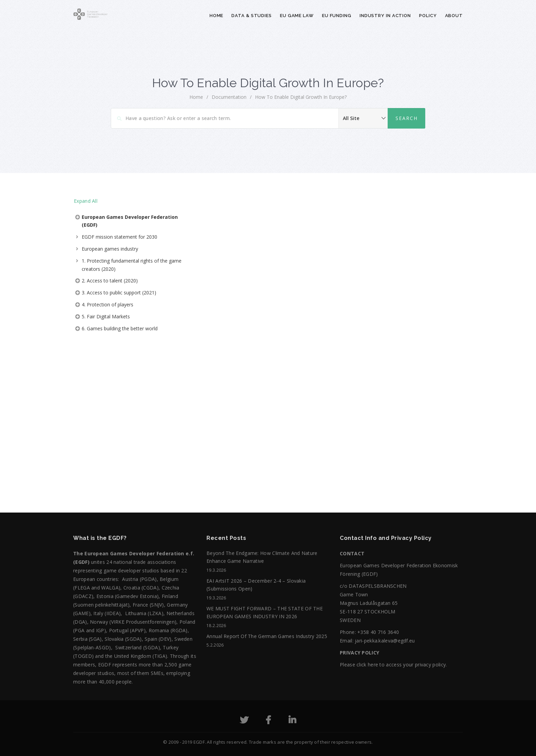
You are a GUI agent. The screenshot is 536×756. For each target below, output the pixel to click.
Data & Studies (252, 16)
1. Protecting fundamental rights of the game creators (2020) (132, 265)
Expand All (86, 201)
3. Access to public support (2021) (119, 293)
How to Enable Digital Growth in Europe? (301, 97)
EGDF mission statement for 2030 (119, 237)
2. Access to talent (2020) (110, 281)
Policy (428, 16)
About (454, 16)
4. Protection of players (108, 304)
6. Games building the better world (120, 328)
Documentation (229, 97)
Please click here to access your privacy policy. (393, 665)
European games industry (110, 249)
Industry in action (385, 16)
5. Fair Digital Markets (106, 316)
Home (217, 16)
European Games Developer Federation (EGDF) (130, 221)
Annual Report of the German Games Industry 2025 (267, 636)
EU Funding (337, 16)
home (196, 97)
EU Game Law (297, 16)
